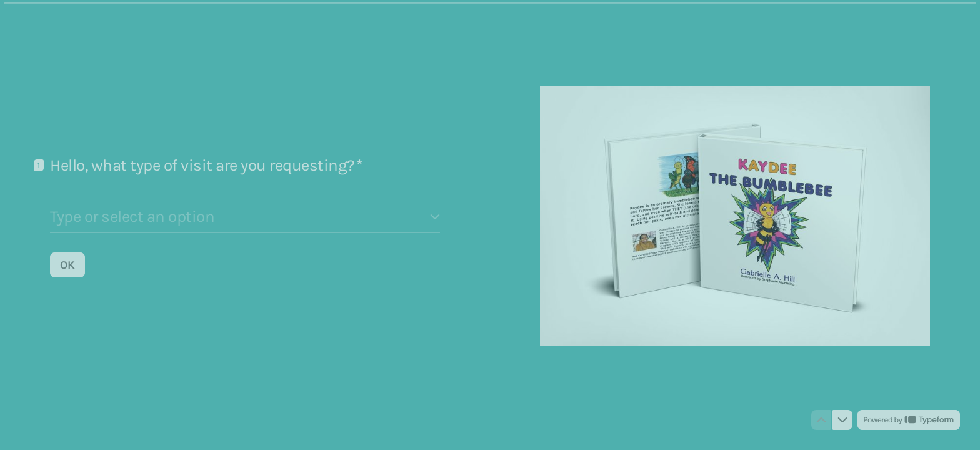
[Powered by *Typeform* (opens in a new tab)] (909, 420)
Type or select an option (132, 216)
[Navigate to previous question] (821, 420)
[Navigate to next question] (842, 420)
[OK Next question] (67, 264)
